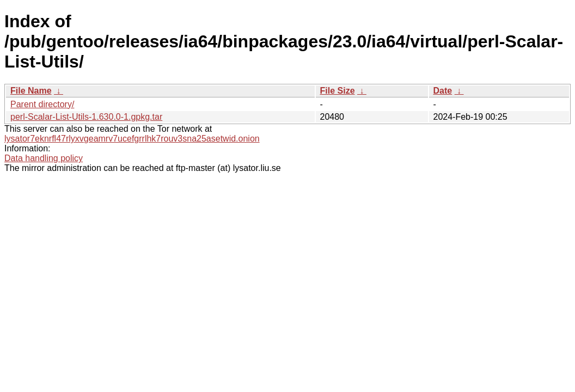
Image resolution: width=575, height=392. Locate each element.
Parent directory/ (42, 104)
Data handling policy (44, 158)
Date (443, 91)
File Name (31, 91)
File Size (338, 91)
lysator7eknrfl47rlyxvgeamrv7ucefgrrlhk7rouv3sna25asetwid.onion (132, 139)
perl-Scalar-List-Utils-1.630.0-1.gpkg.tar (86, 117)
